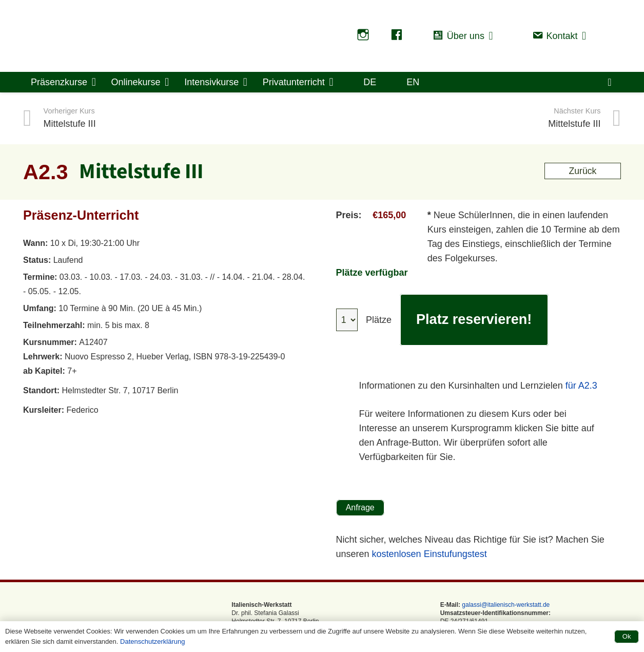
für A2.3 (581, 386)
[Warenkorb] (610, 82)
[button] (495, 36)
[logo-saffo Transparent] (170, 36)
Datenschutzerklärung (152, 641)
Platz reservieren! (474, 319)
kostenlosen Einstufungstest (430, 554)
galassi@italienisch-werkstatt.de (505, 605)
